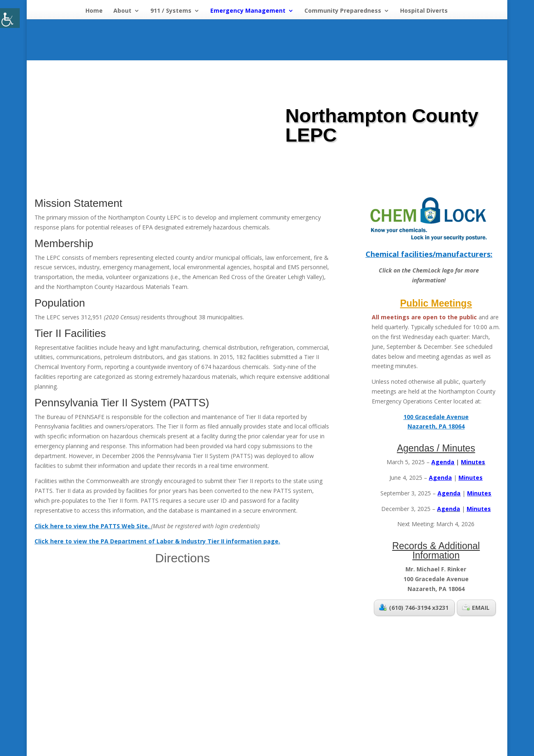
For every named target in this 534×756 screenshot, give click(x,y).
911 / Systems (171, 11)
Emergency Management (248, 11)
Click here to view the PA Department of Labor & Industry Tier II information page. (157, 541)
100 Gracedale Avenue (436, 417)
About (122, 11)
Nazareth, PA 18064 (436, 426)
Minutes (479, 493)
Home (94, 11)
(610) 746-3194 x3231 (414, 608)
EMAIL (476, 608)
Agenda (449, 493)
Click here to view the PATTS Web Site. (93, 526)
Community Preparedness (343, 11)
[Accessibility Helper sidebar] (10, 18)
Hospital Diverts (424, 11)
